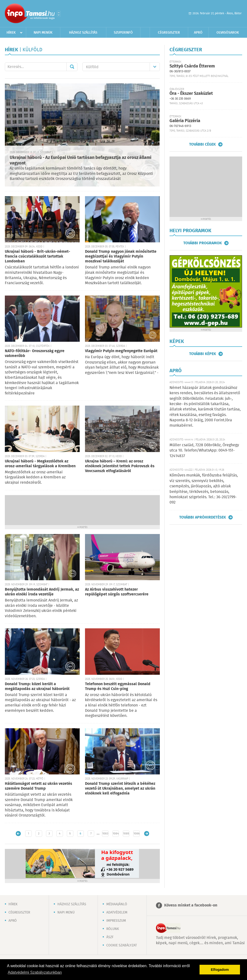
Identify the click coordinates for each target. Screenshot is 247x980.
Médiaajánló (117, 904)
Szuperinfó (123, 33)
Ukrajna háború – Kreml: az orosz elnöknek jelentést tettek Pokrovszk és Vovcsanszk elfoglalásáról (120, 466)
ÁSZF (110, 937)
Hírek (11, 33)
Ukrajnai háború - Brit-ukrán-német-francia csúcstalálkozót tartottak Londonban (38, 256)
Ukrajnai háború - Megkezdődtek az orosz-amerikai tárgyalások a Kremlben (40, 464)
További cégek (202, 144)
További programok (203, 243)
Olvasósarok (228, 33)
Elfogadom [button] (220, 970)
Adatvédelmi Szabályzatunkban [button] (35, 972)
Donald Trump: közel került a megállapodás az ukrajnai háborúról (37, 687)
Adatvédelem (117, 913)
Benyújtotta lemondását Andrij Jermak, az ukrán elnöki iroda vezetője (42, 592)
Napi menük (43, 33)
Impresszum (116, 921)
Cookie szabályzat (122, 945)
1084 (116, 834)
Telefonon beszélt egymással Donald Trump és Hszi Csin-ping (118, 687)
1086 (136, 834)
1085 (126, 834)
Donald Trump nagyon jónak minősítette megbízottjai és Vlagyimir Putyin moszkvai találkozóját (121, 256)
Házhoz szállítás (83, 33)
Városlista (59, 14)
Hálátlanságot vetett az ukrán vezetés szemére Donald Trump (39, 786)
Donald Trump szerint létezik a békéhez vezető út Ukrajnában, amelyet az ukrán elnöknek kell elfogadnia (120, 789)
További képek (203, 354)
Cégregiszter (169, 33)
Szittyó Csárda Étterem (192, 66)
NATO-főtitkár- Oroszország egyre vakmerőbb (35, 353)
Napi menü (66, 913)
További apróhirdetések (203, 517)
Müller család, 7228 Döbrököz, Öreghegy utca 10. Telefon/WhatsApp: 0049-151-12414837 (204, 451)
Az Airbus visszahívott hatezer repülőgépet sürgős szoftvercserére (117, 592)
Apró (198, 33)
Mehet (72, 67)
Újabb (18, 834)
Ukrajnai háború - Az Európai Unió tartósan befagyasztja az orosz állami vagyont (81, 160)
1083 (105, 834)
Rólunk (113, 929)
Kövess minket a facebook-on (191, 905)
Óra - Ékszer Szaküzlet (191, 94)
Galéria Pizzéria (185, 121)
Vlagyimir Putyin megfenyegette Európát (121, 351)
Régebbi (147, 834)
